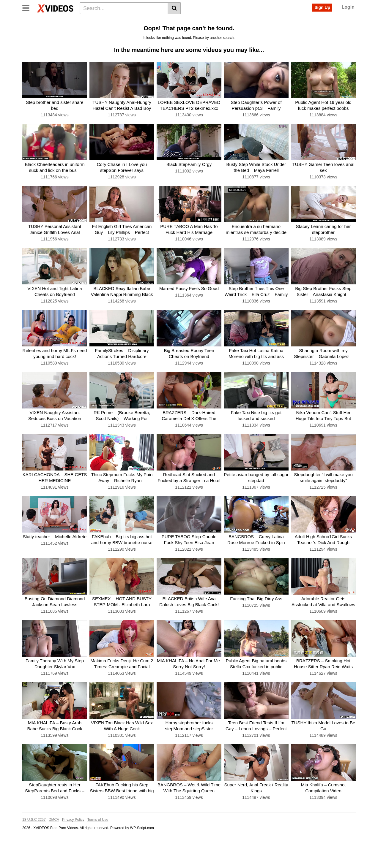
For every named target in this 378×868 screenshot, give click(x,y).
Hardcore (244, 21)
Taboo (317, 21)
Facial (300, 21)
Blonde (162, 31)
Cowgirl (265, 21)
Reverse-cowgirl (303, 31)
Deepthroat (100, 31)
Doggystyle (151, 21)
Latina (342, 31)
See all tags (121, 40)
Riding (283, 21)
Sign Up (322, 7)
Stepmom (223, 31)
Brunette (175, 21)
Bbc (327, 31)
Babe (50, 40)
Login (348, 7)
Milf (212, 21)
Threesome (272, 31)
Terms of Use (98, 848)
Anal (120, 31)
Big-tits (129, 21)
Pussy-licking (73, 40)
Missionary (140, 31)
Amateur (76, 31)
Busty (179, 31)
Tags (73, 21)
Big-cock (32, 31)
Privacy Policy (73, 848)
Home (30, 21)
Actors (90, 21)
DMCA (54, 848)
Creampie (247, 31)
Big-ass (196, 21)
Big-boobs (338, 21)
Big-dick (32, 40)
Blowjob (110, 21)
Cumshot (54, 31)
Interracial (199, 31)
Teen (225, 21)
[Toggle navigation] (28, 7)
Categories (52, 21)
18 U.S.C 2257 (34, 848)
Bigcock (97, 40)
